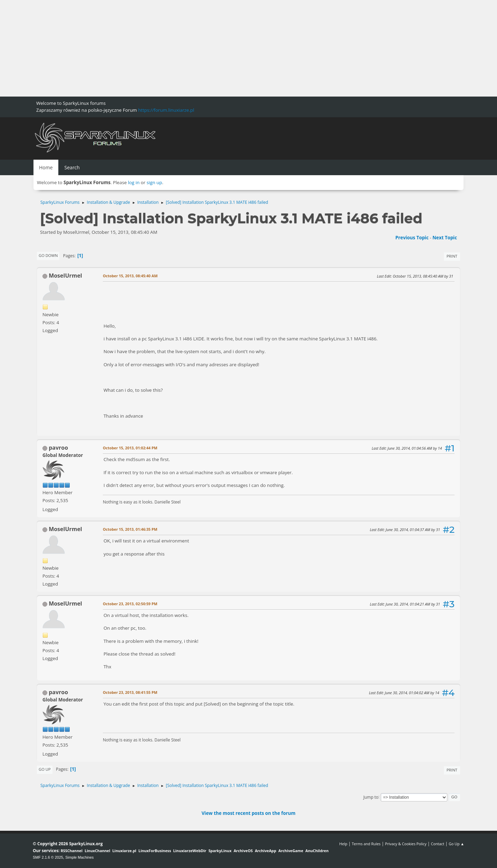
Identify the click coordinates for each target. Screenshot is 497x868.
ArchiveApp (265, 851)
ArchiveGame (291, 851)
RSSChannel (72, 851)
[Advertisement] (207, 48)
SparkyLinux (220, 851)
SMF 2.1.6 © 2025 (48, 857)
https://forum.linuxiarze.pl (166, 110)
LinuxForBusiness (155, 851)
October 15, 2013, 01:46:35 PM (130, 529)
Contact (437, 844)
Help (343, 844)
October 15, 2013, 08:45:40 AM (130, 276)
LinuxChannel (97, 851)
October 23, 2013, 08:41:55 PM (130, 692)
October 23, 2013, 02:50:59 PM (130, 604)
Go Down (48, 255)
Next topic (445, 238)
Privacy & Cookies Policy (406, 844)
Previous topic (412, 238)
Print (452, 256)
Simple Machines (79, 857)
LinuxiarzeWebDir (190, 851)
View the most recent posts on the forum (248, 813)
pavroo (58, 448)
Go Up (45, 769)
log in (134, 182)
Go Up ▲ (456, 844)
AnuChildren (317, 851)
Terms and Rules (366, 844)
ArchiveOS (243, 851)
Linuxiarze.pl (124, 851)
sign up (154, 182)
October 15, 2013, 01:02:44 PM (130, 448)
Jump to (371, 797)
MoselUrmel (65, 276)
